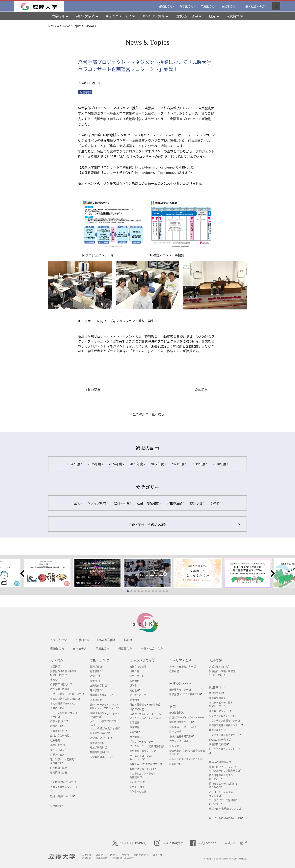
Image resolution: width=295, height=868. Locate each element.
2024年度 (116, 464)
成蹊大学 (62, 857)
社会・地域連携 (149, 503)
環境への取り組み (220, 762)
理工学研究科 (99, 748)
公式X (130, 843)
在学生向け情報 (138, 792)
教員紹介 (56, 726)
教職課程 (134, 727)
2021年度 (179, 464)
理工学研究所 (218, 730)
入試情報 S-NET (219, 667)
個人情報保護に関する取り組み (221, 777)
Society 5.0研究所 (220, 740)
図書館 (135, 732)
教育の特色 (56, 680)
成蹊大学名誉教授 (61, 736)
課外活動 (134, 681)
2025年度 (95, 464)
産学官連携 (175, 732)
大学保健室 (136, 737)
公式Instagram (169, 843)
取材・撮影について (62, 796)
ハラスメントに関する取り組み (221, 794)
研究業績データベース (183, 727)
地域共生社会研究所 (182, 736)
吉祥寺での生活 (138, 667)
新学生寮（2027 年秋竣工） (146, 764)
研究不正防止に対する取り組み (186, 759)
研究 (173, 706)
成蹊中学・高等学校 (124, 858)
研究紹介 (176, 764)
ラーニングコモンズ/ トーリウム (141, 758)
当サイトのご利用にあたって (226, 818)
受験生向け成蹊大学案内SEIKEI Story (63, 673)
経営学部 (85, 92)
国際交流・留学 (180, 683)
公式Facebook (204, 843)
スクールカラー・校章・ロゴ (67, 694)
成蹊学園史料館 (219, 744)
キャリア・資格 (180, 660)
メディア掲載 (98, 503)
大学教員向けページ (102, 757)
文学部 (95, 681)
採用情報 (56, 806)
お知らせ (197, 503)
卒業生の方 (207, 6)
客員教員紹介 (59, 731)
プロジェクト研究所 (180, 741)
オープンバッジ (138, 695)
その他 (215, 503)
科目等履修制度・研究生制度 (145, 705)
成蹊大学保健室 (217, 698)
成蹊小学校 (103, 858)
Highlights (82, 640)
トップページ (59, 640)
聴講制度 (134, 700)
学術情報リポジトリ (182, 722)
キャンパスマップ (60, 750)
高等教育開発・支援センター (226, 725)
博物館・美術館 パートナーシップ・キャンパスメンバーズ (147, 716)
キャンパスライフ (142, 660)
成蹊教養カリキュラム (102, 695)
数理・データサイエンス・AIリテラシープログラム (104, 706)
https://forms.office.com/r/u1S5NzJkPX (164, 172)
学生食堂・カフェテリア (143, 751)
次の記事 (202, 390)
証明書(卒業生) (138, 787)
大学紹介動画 (57, 708)
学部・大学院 (99, 660)
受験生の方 (165, 6)
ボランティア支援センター (225, 721)
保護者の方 (228, 6)
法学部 (95, 676)
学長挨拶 (55, 667)
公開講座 (134, 723)
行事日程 (134, 671)
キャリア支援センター (183, 667)
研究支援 (174, 746)
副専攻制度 (96, 700)
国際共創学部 (99, 686)
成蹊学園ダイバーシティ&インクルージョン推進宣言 (225, 769)
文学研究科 (97, 743)
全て (78, 503)
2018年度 (220, 464)
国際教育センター (180, 690)
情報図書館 (216, 693)
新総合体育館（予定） (143, 769)
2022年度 (158, 464)
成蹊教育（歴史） (61, 684)
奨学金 (133, 686)
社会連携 (55, 740)
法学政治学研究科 (101, 738)
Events (128, 640)
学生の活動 (175, 503)
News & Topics (106, 640)
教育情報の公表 (59, 773)
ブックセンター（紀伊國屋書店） (147, 746)
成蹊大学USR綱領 (60, 689)
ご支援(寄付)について (63, 782)
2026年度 (75, 464)
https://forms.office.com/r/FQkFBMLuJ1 (164, 167)
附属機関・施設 (59, 768)
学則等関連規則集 (99, 752)
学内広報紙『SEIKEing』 (63, 703)
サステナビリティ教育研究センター (221, 704)
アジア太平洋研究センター (225, 735)
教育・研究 (123, 503)
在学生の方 (186, 6)
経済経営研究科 (100, 733)
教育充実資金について (64, 787)
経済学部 (96, 667)
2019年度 (200, 464)
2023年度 (137, 464)
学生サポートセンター (142, 742)
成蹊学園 (87, 858)
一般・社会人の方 (254, 6)
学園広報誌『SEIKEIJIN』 (65, 699)
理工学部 (96, 690)
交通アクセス (57, 755)
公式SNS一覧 (236, 843)
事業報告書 (58, 745)
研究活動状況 (176, 713)
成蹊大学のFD (59, 721)
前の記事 (93, 390)
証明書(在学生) (138, 782)
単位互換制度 (137, 709)
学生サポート (137, 676)
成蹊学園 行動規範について (225, 809)
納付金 (135, 690)
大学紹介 (57, 660)
